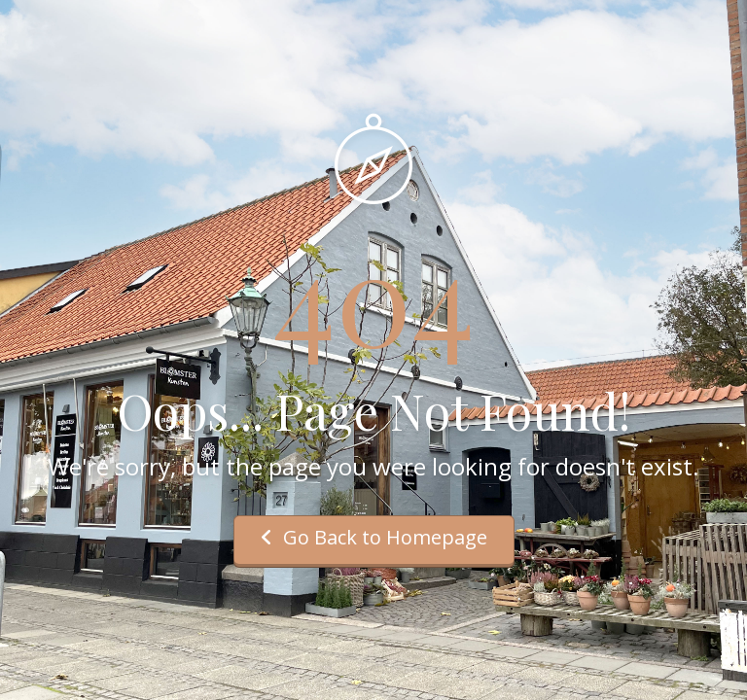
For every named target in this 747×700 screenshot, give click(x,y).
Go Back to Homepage (374, 537)
